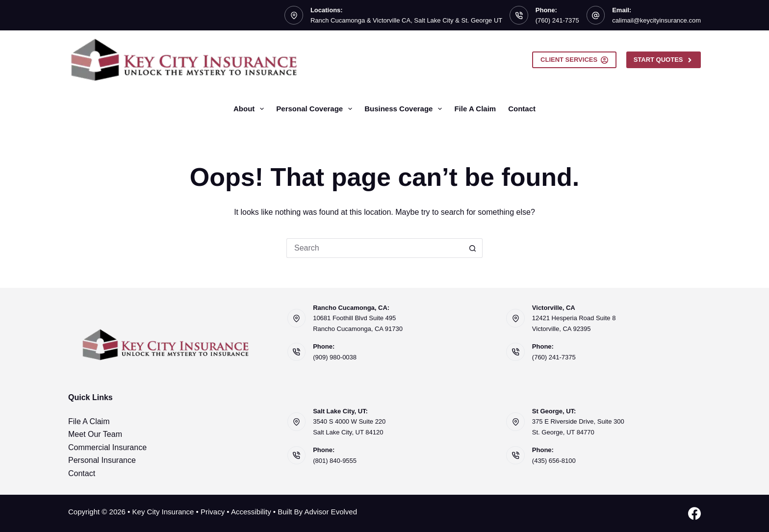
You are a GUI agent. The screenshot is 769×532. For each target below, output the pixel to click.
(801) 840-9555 (335, 461)
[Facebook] (694, 513)
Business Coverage (405, 109)
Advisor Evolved (331, 512)
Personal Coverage (316, 109)
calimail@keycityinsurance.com (656, 20)
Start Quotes (664, 60)
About (251, 109)
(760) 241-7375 (557, 20)
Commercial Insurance (107, 447)
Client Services (574, 60)
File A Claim (475, 109)
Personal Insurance (102, 460)
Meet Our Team (95, 434)
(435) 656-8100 (554, 461)
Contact (522, 109)
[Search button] (473, 248)
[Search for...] (375, 248)
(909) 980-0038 (335, 357)
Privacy (213, 512)
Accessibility (251, 512)
